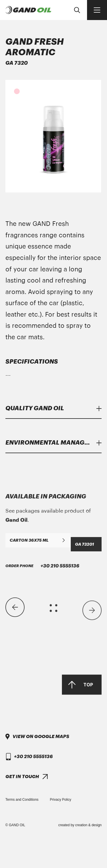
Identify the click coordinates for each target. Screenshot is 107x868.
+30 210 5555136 (42, 708)
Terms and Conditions (22, 800)
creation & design (89, 825)
